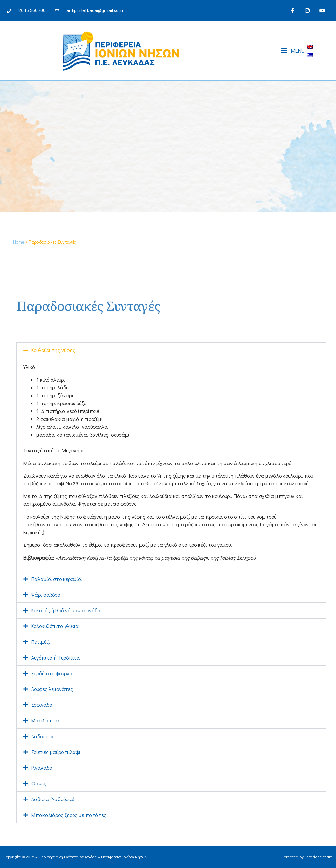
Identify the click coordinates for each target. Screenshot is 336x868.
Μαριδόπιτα (45, 720)
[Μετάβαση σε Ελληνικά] (310, 55)
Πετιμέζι (41, 642)
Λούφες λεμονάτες (52, 689)
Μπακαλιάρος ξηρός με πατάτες (69, 815)
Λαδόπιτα (42, 736)
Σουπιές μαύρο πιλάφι (56, 752)
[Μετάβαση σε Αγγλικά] (310, 46)
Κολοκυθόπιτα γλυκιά (55, 626)
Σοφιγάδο (42, 705)
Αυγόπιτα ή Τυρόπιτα (55, 657)
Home (19, 242)
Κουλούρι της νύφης (53, 350)
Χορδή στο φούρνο (52, 673)
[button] (171, 350)
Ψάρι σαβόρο (46, 594)
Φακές (39, 783)
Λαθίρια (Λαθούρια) (53, 799)
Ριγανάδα (42, 768)
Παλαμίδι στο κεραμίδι (57, 579)
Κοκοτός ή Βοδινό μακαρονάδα (66, 610)
